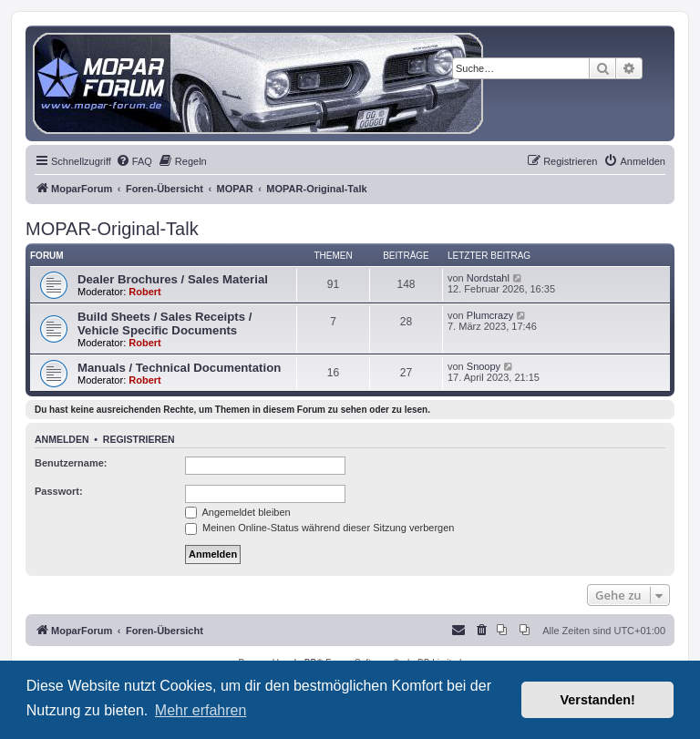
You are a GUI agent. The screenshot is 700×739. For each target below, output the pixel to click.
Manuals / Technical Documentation (179, 368)
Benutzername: (71, 463)
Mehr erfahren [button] (201, 710)
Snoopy (484, 366)
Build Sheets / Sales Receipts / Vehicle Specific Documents (165, 323)
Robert (144, 292)
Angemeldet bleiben (238, 512)
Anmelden (62, 439)
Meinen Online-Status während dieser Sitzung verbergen (319, 528)
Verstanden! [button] (598, 700)
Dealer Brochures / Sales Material (173, 279)
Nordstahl (488, 278)
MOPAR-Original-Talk (112, 229)
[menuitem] (134, 161)
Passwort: (59, 491)
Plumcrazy (490, 315)
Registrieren (139, 439)
